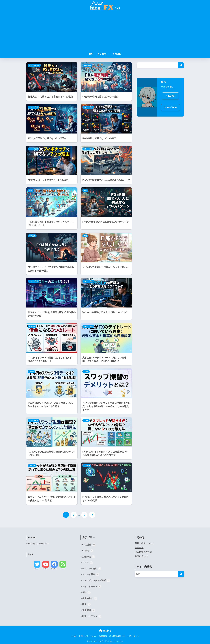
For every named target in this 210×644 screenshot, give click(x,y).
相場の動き (87, 65)
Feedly (63, 569)
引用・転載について (145, 543)
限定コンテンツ (92, 616)
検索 (181, 65)
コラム (88, 563)
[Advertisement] (105, 31)
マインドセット (34, 65)
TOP (91, 54)
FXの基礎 (32, 236)
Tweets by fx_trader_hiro (37, 544)
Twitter (172, 96)
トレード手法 (33, 107)
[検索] (181, 574)
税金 (86, 604)
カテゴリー (103, 54)
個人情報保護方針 (143, 552)
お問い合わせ (141, 556)
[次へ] (92, 515)
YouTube (172, 107)
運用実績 (89, 610)
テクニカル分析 (92, 569)
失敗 (31, 191)
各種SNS (117, 54)
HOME (105, 631)
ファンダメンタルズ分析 (96, 581)
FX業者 (31, 372)
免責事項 (139, 548)
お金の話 (32, 326)
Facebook (54, 569)
